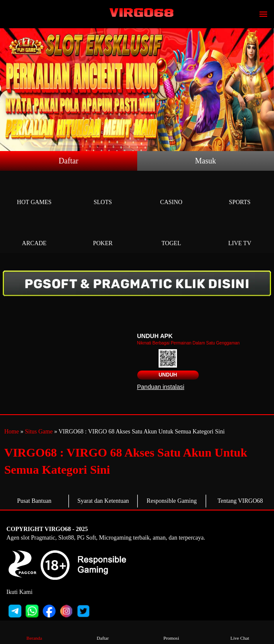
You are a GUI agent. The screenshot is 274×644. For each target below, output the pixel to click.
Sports (240, 192)
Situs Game (39, 432)
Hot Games (34, 192)
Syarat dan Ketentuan (103, 501)
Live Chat (240, 632)
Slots (103, 192)
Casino (171, 192)
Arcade (34, 233)
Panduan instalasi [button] (161, 387)
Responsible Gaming (172, 501)
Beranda (34, 632)
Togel (171, 233)
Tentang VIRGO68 (240, 501)
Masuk (205, 161)
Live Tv (240, 233)
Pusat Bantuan (34, 501)
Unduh (168, 375)
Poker (103, 233)
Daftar (68, 161)
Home (12, 432)
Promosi (171, 632)
